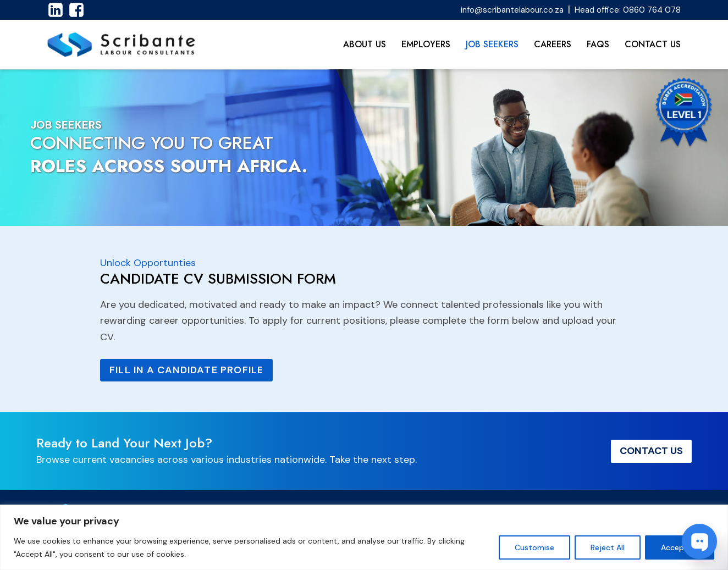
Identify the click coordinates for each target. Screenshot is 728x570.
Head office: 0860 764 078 (628, 10)
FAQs (598, 44)
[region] (364, 537)
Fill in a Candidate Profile (186, 370)
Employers (426, 44)
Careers (553, 44)
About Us (365, 44)
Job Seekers (492, 44)
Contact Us (653, 44)
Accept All (680, 547)
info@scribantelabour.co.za (512, 10)
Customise (534, 547)
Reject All (608, 547)
